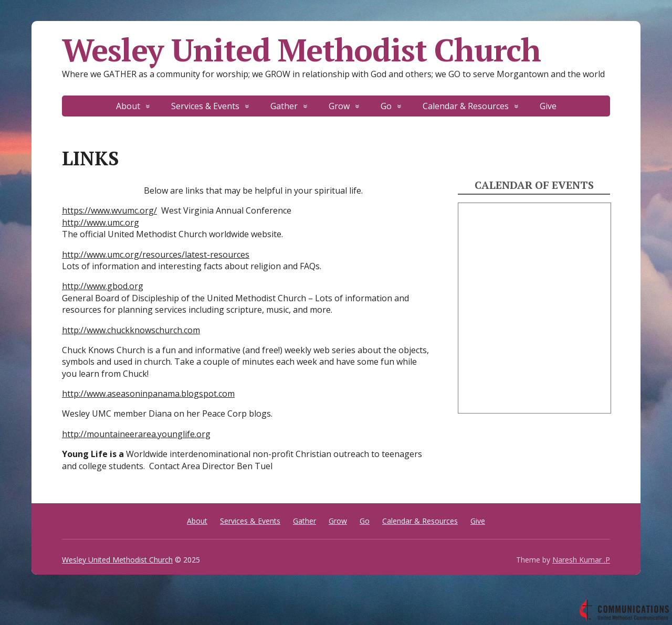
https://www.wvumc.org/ (109, 210)
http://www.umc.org (101, 223)
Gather (284, 106)
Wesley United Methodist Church (301, 50)
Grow (339, 106)
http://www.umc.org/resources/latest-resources (156, 255)
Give (548, 106)
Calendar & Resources (466, 106)
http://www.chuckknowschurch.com (131, 330)
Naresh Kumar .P (581, 560)
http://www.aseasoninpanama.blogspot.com (148, 394)
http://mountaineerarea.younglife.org (136, 434)
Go (386, 106)
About (128, 106)
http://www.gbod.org (103, 286)
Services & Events (205, 106)
